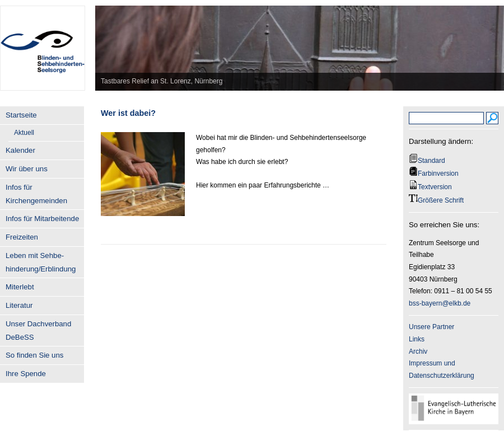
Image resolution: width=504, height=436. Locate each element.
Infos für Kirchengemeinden (36, 194)
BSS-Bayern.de (42, 42)
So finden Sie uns (34, 355)
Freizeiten (22, 237)
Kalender (20, 150)
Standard (431, 161)
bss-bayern (425, 303)
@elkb (451, 303)
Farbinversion (438, 174)
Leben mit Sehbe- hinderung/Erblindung (41, 262)
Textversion (435, 187)
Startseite (21, 115)
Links (417, 339)
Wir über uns (27, 169)
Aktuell (24, 133)
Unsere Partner (431, 327)
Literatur (19, 305)
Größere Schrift (441, 200)
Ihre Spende (26, 374)
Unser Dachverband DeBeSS (38, 330)
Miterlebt (20, 287)
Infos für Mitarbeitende (42, 219)
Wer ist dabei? (128, 113)
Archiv (418, 351)
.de (466, 303)
